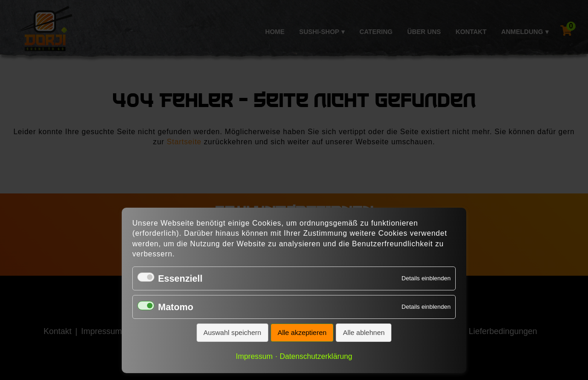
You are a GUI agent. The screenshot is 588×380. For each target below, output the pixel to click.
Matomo (176, 307)
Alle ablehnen (364, 332)
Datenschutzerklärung (316, 356)
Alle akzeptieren (302, 332)
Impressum (254, 356)
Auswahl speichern (232, 332)
